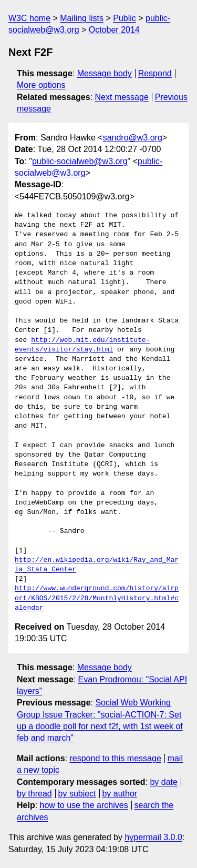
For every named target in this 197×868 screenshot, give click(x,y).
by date (163, 782)
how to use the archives (84, 805)
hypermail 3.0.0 (153, 837)
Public (125, 18)
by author (120, 794)
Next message (122, 97)
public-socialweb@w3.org (80, 161)
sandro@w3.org (133, 138)
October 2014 (114, 30)
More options (41, 85)
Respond (155, 73)
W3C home (29, 18)
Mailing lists (82, 18)
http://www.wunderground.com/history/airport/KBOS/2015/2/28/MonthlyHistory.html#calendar (97, 598)
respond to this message (115, 758)
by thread (34, 794)
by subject (77, 794)
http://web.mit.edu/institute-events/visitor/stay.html (82, 345)
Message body (105, 73)
